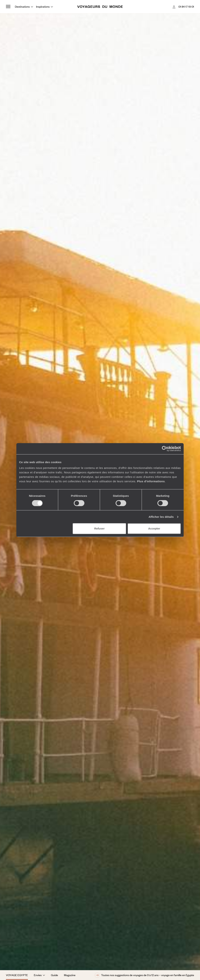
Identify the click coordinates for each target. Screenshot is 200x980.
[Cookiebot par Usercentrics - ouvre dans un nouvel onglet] (165, 449)
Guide (54, 975)
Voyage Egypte (17, 975)
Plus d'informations (151, 481)
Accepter (154, 528)
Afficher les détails (161, 517)
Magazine (70, 975)
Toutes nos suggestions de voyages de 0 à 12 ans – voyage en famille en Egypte (144, 975)
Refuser (99, 528)
